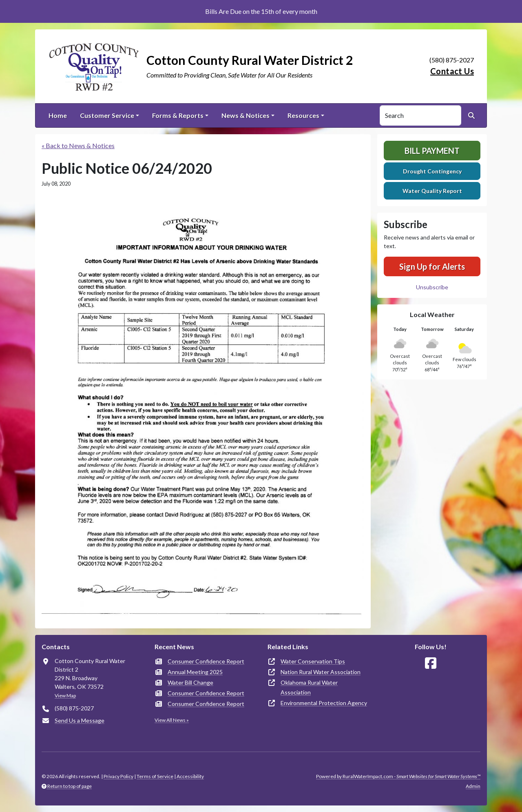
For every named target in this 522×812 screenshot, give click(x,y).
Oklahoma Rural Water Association (309, 687)
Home (58, 115)
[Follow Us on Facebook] (431, 663)
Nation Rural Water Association (321, 672)
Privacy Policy (118, 776)
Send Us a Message (80, 720)
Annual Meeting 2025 (195, 672)
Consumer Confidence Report (206, 661)
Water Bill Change (190, 682)
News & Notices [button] (246, 115)
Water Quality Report (432, 191)
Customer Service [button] (107, 115)
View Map (65, 696)
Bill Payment (432, 151)
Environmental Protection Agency (324, 703)
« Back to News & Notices (78, 145)
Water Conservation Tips (313, 661)
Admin (473, 786)
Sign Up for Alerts (432, 266)
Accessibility (190, 776)
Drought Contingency (432, 171)
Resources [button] (303, 115)
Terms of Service (155, 776)
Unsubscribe (432, 287)
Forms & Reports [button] (178, 115)
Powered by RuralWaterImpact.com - (398, 776)
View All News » (172, 720)
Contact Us (452, 71)
